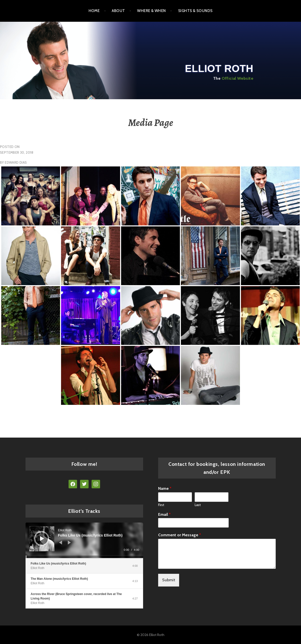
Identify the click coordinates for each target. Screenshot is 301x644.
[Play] (42, 539)
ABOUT (118, 11)
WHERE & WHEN (151, 11)
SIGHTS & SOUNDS (195, 11)
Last (198, 505)
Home (94, 11)
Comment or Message (180, 535)
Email (164, 514)
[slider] (84, 557)
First (161, 505)
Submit (169, 580)
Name (165, 488)
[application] (84, 540)
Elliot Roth (219, 68)
